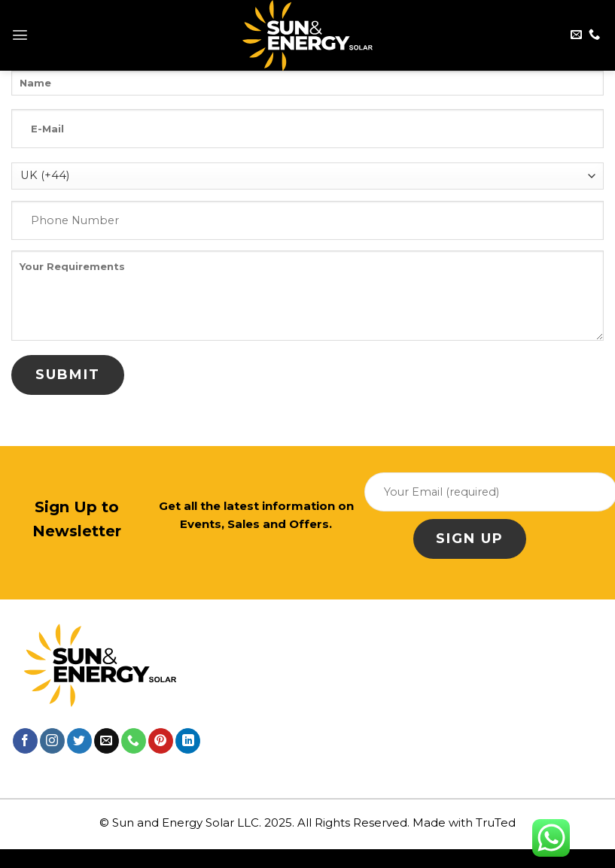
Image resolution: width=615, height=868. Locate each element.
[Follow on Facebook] (25, 741)
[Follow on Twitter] (79, 741)
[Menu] (20, 35)
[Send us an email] (576, 35)
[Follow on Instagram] (52, 741)
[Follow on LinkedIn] (188, 741)
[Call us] (594, 35)
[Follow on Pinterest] (161, 741)
